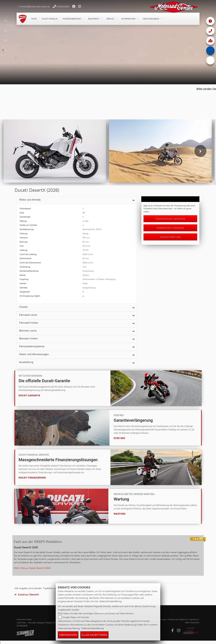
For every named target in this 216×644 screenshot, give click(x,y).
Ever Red (119, 438)
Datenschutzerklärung (111, 601)
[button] (73, 19)
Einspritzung (88, 271)
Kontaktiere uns (170, 237)
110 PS (85, 250)
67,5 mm (86, 246)
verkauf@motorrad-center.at (35, 6)
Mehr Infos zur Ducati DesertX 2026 (32, 568)
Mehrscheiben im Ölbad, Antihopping (99, 279)
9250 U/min (88, 254)
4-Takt (85, 221)
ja (83, 296)
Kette (85, 283)
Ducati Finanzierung (32, 478)
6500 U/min (88, 263)
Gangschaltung (89, 288)
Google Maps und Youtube (76, 617)
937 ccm (86, 238)
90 (84, 213)
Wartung (120, 514)
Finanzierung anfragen (170, 219)
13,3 (84, 267)
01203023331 (63, 6)
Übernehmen (68, 635)
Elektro (86, 275)
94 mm (86, 242)
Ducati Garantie (29, 395)
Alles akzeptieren (94, 635)
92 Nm (86, 258)
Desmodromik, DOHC (92, 229)
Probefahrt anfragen (170, 228)
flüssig (85, 233)
